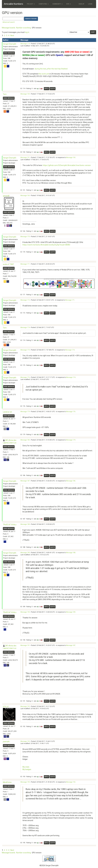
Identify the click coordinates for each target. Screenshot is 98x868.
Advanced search (9, 22)
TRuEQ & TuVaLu (10, 525)
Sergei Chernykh (10, 44)
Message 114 (25, 44)
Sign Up (81, 4)
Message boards (8, 28)
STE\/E (6, 707)
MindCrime (7, 782)
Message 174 (25, 327)
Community (57, 4)
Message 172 (25, 300)
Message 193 (25, 741)
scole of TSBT (8, 264)
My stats (26, 767)
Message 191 (25, 645)
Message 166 (25, 196)
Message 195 (25, 782)
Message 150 (25, 94)
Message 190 (25, 612)
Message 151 (25, 158)
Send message (9, 53)
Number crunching (23, 28)
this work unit (44, 74)
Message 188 (25, 524)
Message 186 (25, 440)
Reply (47, 89)
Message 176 (25, 377)
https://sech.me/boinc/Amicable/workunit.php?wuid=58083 (46, 245)
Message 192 (25, 706)
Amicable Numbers (14, 4)
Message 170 (25, 237)
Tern (5, 94)
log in (27, 32)
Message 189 (25, 553)
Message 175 (25, 350)
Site (69, 4)
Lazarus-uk (7, 412)
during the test (40, 69)
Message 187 (25, 481)
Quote (53, 89)
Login (90, 4)
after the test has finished (57, 69)
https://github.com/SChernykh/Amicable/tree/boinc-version (67, 165)
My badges (27, 769)
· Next (12, 36)
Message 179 (25, 412)
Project (31, 4)
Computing (44, 4)
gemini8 (6, 196)
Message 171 (25, 264)
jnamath (6, 742)
